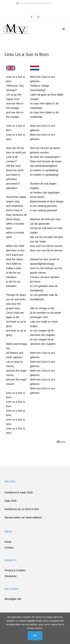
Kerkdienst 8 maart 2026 (19, 492)
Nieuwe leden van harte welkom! (23, 517)
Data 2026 (11, 501)
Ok (35, 636)
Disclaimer (11, 576)
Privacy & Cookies (15, 570)
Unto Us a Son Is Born (27, 54)
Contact (9, 548)
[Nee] (65, 628)
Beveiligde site (13, 599)
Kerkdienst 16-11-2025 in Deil (22, 509)
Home (8, 542)
